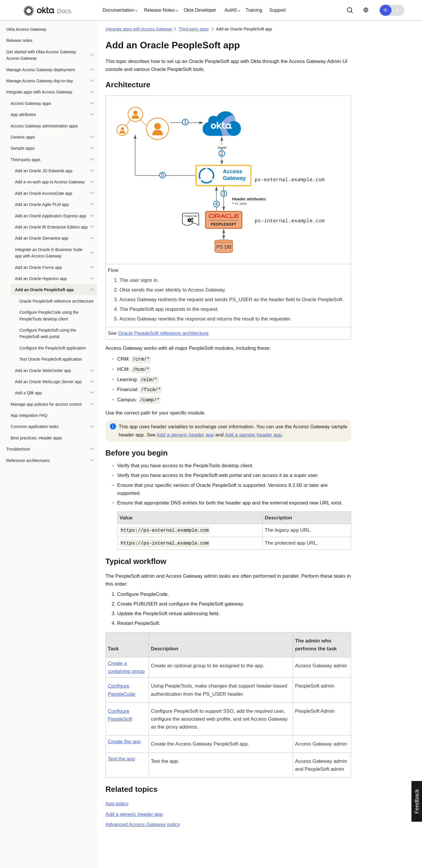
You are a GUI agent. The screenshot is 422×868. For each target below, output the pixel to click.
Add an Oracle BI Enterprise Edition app (51, 227)
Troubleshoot (18, 449)
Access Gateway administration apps (44, 126)
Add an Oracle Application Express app (51, 216)
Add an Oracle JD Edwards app (44, 171)
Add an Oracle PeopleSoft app (44, 290)
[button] (119, 10)
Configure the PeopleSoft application (53, 348)
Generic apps (23, 137)
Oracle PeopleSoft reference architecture (57, 301)
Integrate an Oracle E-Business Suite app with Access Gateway (49, 253)
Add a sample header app (253, 435)
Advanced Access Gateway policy (143, 824)
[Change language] (366, 10)
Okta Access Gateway (26, 29)
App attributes (23, 115)
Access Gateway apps (31, 103)
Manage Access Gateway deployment (40, 70)
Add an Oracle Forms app (38, 267)
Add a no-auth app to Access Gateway (50, 182)
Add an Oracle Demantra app (42, 238)
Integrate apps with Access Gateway (39, 92)
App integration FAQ (29, 415)
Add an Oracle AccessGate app (44, 193)
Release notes (19, 40)
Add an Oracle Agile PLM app (42, 204)
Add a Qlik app (28, 393)
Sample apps (23, 148)
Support (278, 10)
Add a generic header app (185, 435)
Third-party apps (25, 160)
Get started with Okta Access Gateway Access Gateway (41, 55)
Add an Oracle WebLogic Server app (48, 382)
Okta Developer (200, 10)
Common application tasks (35, 427)
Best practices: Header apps (36, 438)
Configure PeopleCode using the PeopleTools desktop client (49, 316)
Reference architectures (28, 461)
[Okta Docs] (47, 10)
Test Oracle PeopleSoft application (51, 359)
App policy (117, 804)
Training (254, 10)
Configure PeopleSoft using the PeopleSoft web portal (48, 333)
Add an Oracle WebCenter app (43, 371)
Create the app (124, 742)
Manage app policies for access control (46, 404)
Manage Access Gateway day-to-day (40, 81)
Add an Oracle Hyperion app (41, 279)
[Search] (350, 10)
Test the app (121, 759)
